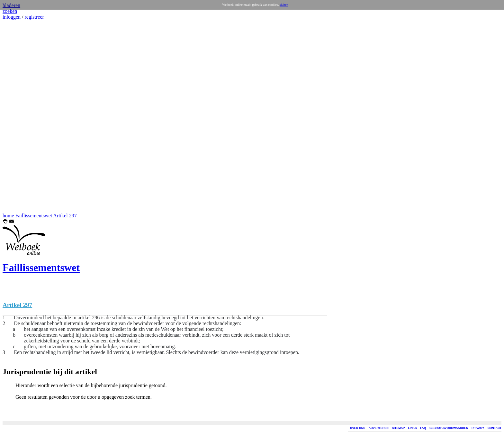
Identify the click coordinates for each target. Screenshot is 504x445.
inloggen (12, 17)
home (8, 216)
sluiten (284, 5)
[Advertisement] (22, 116)
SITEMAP (398, 428)
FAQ (423, 428)
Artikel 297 (65, 216)
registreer (34, 17)
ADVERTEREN (379, 428)
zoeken (10, 11)
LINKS (413, 428)
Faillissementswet (34, 216)
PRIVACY (478, 428)
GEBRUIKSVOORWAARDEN (449, 428)
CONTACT (495, 428)
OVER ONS (358, 428)
